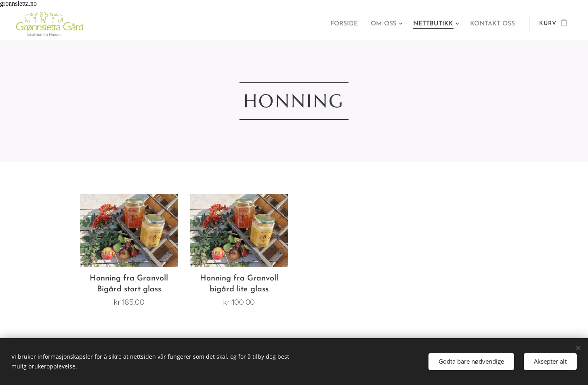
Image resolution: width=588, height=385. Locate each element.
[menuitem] (350, 24)
